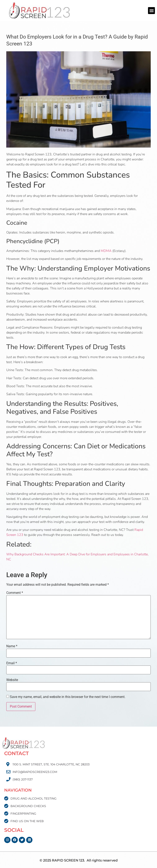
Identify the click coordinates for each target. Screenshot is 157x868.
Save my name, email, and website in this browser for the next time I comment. (68, 697)
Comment (15, 593)
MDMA (106, 251)
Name (12, 646)
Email (12, 663)
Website (12, 680)
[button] (151, 11)
